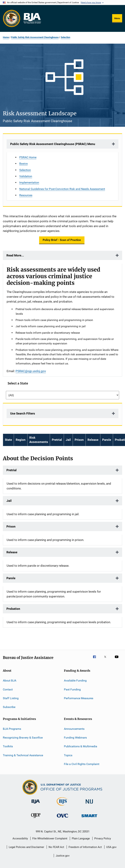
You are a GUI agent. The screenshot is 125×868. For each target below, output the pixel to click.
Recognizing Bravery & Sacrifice (23, 738)
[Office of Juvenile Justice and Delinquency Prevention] (36, 819)
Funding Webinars (75, 738)
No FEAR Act (56, 847)
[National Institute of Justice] (89, 804)
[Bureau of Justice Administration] (36, 804)
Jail (9, 501)
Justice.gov (63, 856)
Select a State (18, 383)
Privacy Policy (103, 838)
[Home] (32, 18)
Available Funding (75, 681)
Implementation (29, 182)
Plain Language (81, 838)
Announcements (74, 729)
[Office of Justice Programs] (12, 18)
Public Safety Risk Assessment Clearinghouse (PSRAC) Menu (53, 144)
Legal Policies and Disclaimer (26, 847)
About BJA (10, 681)
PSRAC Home (28, 157)
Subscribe (9, 707)
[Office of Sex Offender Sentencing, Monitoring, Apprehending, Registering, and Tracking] (89, 818)
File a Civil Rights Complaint (82, 764)
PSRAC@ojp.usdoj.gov (31, 371)
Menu (117, 18)
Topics (68, 755)
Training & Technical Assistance (23, 755)
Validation (26, 176)
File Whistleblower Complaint (50, 838)
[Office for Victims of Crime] (62, 818)
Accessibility (20, 838)
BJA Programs (12, 729)
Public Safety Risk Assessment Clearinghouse (35, 37)
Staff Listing (11, 698)
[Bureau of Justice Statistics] (62, 806)
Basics (23, 164)
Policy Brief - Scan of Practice (62, 240)
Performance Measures (79, 698)
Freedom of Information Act (85, 847)
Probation (13, 609)
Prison (11, 526)
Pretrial (12, 470)
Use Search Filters (23, 413)
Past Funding (72, 689)
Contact (8, 689)
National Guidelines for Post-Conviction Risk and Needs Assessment (62, 189)
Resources (26, 195)
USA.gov (111, 847)
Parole (11, 578)
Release (12, 552)
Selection (65, 37)
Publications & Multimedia (81, 746)
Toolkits (8, 746)
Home (6, 37)
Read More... (15, 255)
